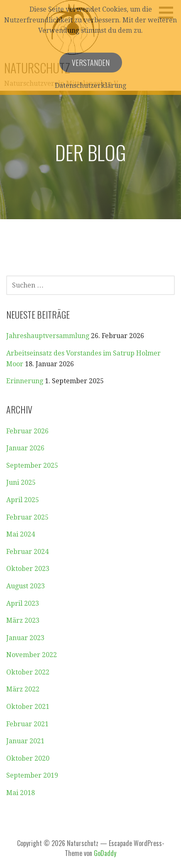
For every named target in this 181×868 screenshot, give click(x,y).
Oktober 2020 (28, 758)
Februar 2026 (27, 431)
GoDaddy (105, 853)
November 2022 (32, 655)
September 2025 (32, 465)
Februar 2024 (27, 552)
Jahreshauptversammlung (48, 336)
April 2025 (23, 500)
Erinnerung (25, 381)
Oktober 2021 (28, 707)
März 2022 (23, 689)
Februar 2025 (27, 517)
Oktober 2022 (28, 672)
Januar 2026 (25, 448)
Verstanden (91, 63)
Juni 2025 (21, 482)
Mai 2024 (21, 534)
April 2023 (23, 603)
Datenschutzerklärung (90, 86)
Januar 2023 (25, 638)
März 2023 (23, 620)
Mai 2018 (21, 793)
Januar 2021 (25, 741)
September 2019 (32, 775)
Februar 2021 (27, 724)
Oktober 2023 (28, 569)
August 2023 (26, 586)
